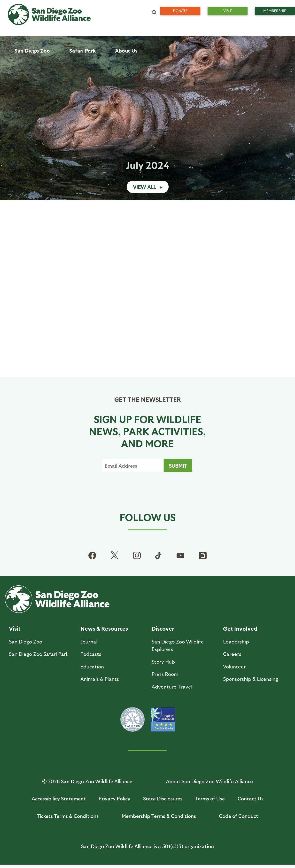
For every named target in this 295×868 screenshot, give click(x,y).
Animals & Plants (100, 679)
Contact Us (251, 798)
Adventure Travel (172, 686)
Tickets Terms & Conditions (68, 816)
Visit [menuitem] (228, 11)
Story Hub (163, 662)
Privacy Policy (114, 798)
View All (144, 187)
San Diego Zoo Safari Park (39, 654)
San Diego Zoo (26, 641)
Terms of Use (210, 798)
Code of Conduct (239, 816)
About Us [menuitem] (126, 50)
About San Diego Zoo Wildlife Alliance (209, 781)
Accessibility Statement (59, 798)
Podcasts (91, 654)
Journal (89, 641)
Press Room (165, 674)
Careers (232, 654)
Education (92, 666)
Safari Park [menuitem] (82, 50)
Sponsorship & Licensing (251, 679)
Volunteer (234, 666)
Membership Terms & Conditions (159, 816)
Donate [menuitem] (180, 11)
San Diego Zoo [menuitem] (32, 50)
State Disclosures (163, 798)
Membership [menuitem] (275, 11)
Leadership (236, 641)
